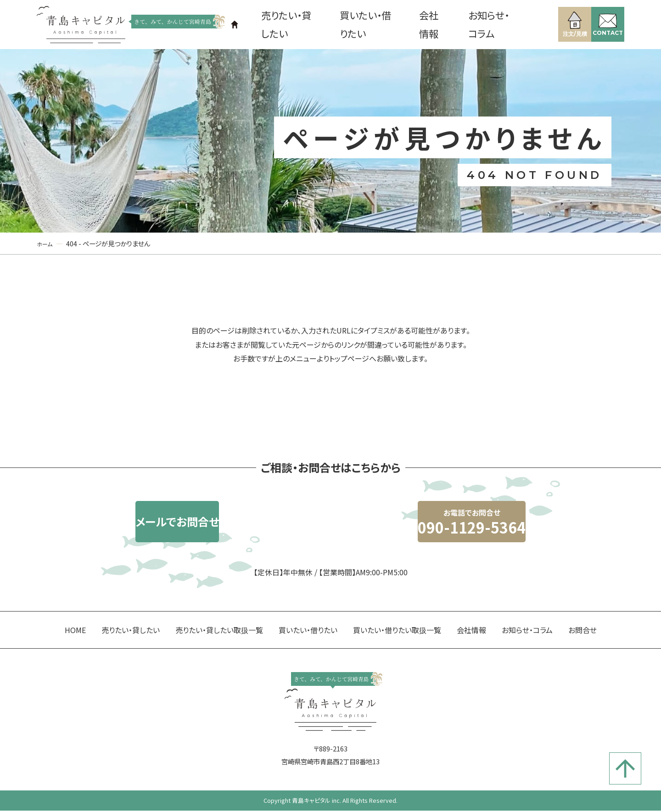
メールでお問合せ (227, 534)
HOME (75, 648)
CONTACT (604, 24)
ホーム (46, 245)
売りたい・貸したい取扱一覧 (219, 648)
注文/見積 (562, 23)
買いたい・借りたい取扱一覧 (397, 648)
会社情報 (426, 25)
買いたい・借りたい (371, 25)
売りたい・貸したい (300, 25)
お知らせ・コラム (479, 25)
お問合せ (583, 648)
